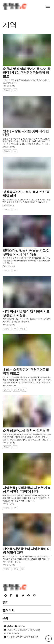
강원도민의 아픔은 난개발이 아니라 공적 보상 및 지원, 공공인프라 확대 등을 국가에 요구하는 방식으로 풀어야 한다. (26, 201)
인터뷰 (16, 569)
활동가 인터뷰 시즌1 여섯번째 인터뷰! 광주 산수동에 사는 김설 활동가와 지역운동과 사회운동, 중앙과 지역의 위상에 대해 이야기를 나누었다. (27, 559)
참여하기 (8, 610)
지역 (15, 90)
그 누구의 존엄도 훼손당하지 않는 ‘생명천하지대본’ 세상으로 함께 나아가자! (26, 81)
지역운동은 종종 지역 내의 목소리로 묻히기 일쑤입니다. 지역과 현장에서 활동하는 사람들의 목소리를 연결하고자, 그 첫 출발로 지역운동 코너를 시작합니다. (26, 498)
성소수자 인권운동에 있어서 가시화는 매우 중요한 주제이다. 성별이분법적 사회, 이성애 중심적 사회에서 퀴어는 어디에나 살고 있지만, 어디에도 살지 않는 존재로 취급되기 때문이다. (27, 380)
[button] (48, 6)
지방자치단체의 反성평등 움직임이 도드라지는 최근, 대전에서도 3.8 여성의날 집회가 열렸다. (27, 320)
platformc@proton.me (16, 626)
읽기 (6, 602)
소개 (6, 618)
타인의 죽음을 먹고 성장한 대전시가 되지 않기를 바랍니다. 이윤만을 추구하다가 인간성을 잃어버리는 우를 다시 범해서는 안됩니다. (27, 261)
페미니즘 (23, 329)
